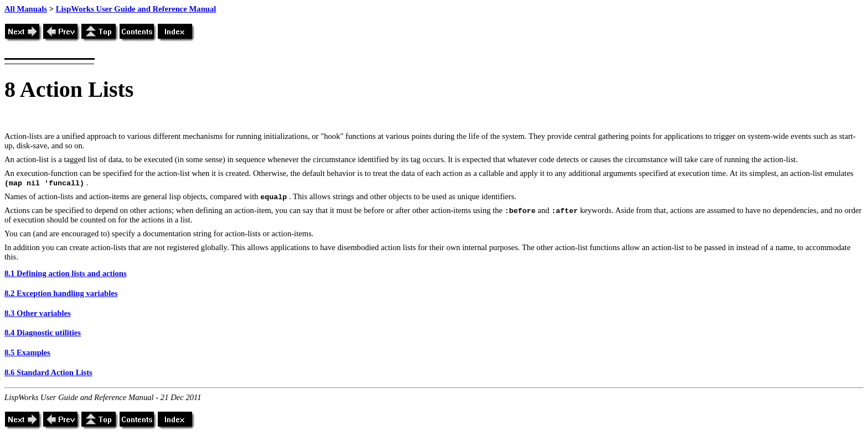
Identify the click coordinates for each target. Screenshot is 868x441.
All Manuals (26, 9)
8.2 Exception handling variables (61, 293)
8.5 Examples (27, 352)
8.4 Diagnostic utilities (43, 333)
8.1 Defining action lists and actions (66, 273)
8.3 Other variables (38, 313)
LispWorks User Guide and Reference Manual (136, 9)
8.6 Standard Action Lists (48, 372)
